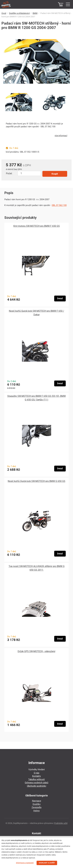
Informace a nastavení (25, 863)
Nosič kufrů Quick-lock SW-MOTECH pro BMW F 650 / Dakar (36, 313)
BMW (35, 13)
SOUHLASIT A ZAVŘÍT (47, 863)
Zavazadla (36, 807)
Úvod (4, 13)
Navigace (37, 801)
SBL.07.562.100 (59, 205)
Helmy (36, 811)
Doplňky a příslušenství (19, 13)
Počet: (9, 173)
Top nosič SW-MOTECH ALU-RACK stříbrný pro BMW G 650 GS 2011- (37, 568)
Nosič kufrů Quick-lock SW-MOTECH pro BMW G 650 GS (36, 481)
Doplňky (37, 804)
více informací (61, 136)
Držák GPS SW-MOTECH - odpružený (36, 651)
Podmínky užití (61, 823)
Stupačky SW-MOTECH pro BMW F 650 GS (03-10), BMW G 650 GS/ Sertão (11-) (36, 398)
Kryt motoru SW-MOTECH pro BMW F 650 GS (37, 226)
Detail (60, 298)
